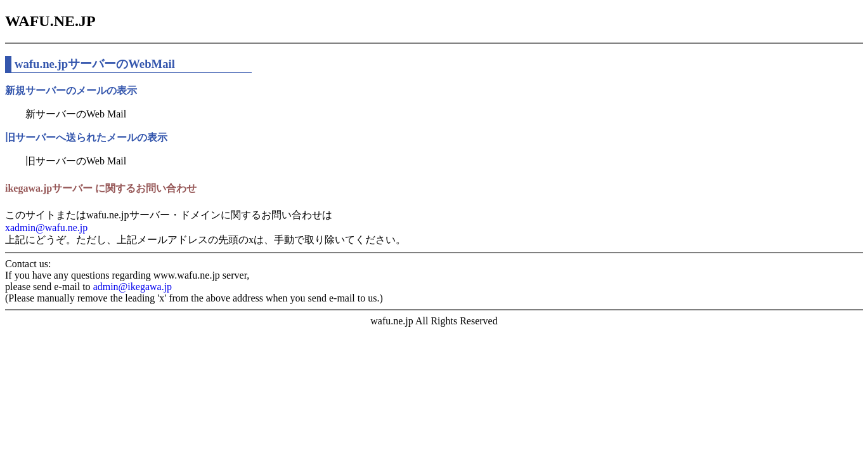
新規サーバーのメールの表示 (71, 90)
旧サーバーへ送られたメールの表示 (86, 137)
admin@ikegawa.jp (133, 287)
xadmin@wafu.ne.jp (46, 228)
